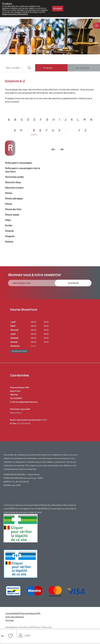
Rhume (8, 204)
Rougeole (10, 236)
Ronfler (9, 225)
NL (3, 636)
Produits (48, 68)
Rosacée (9, 231)
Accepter (58, 9)
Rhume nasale (12, 215)
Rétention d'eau (13, 182)
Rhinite (9, 193)
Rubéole (9, 242)
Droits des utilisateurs (15, 617)
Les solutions (82, 68)
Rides (8, 220)
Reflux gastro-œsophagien (18, 163)
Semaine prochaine (19, 351)
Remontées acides (14, 177)
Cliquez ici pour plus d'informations (15, 14)
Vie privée (10, 620)
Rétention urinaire (14, 188)
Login (27, 635)
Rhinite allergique (14, 198)
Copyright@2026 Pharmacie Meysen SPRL (23, 613)
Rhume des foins (13, 209)
